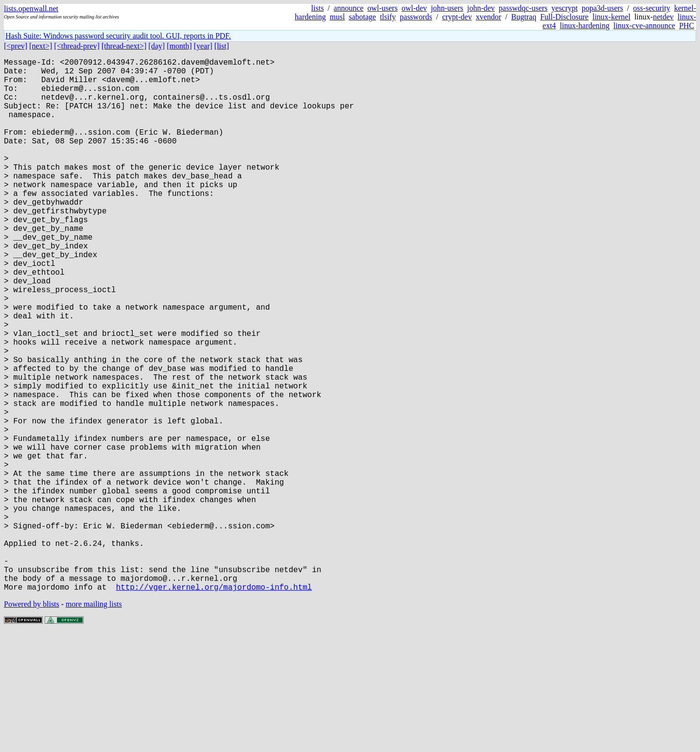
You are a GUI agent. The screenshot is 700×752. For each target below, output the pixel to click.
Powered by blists (32, 723)
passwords (416, 17)
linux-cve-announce (644, 26)
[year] (203, 46)
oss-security (651, 8)
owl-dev (414, 8)
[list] (222, 46)
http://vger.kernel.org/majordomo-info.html (214, 705)
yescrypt (564, 8)
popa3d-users (602, 8)
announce (348, 8)
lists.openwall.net (31, 9)
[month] (179, 46)
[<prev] (16, 46)
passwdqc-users (523, 8)
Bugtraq (524, 17)
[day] (157, 46)
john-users (447, 8)
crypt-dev (457, 17)
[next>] (41, 46)
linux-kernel (612, 17)
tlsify (388, 17)
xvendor (489, 17)
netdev (663, 17)
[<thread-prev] (77, 46)
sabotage (362, 17)
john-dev (481, 8)
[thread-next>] (124, 46)
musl (337, 17)
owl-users (383, 8)
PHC (687, 26)
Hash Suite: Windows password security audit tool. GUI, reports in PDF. (118, 36)
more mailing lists (94, 723)
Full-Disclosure (564, 17)
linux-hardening (585, 26)
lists (317, 8)
